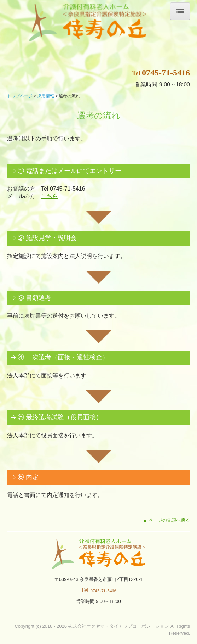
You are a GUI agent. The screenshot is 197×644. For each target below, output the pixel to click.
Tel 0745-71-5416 (63, 189)
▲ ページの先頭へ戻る (166, 520)
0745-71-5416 (166, 73)
